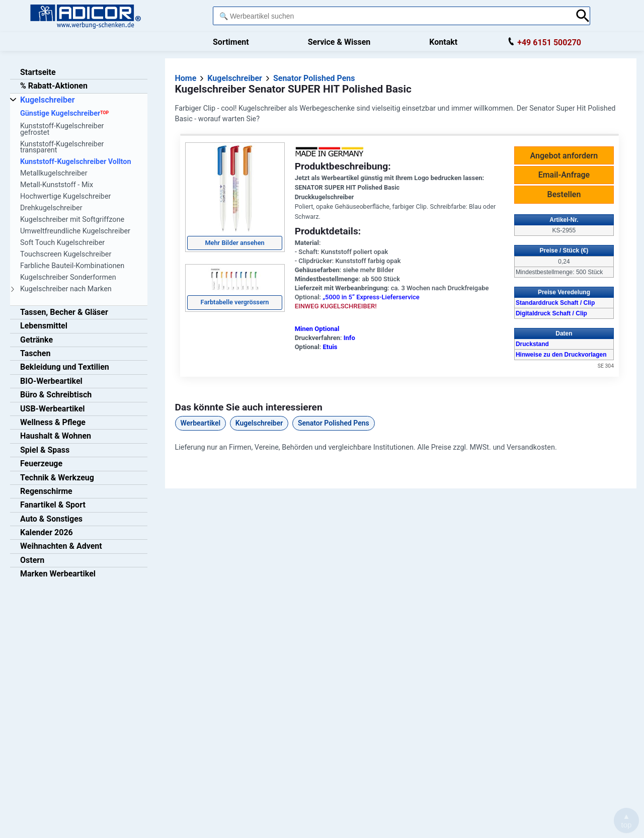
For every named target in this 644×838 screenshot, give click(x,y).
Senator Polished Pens (334, 423)
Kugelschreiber (259, 423)
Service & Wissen (339, 42)
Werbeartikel (201, 423)
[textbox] (391, 16)
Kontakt (443, 42)
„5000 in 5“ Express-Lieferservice (371, 297)
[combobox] (391, 16)
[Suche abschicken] (583, 16)
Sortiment (231, 42)
